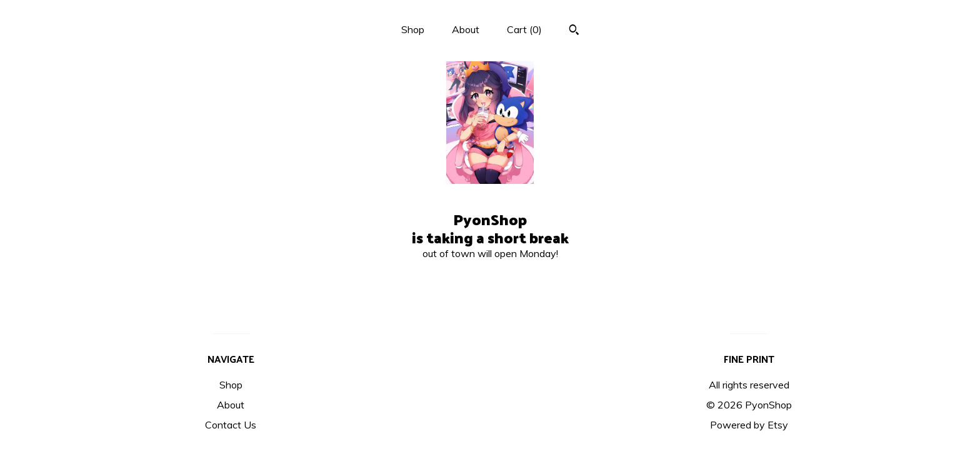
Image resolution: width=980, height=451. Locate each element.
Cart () (524, 29)
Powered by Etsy (749, 425)
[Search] (574, 31)
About (466, 29)
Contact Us (231, 425)
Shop (413, 29)
